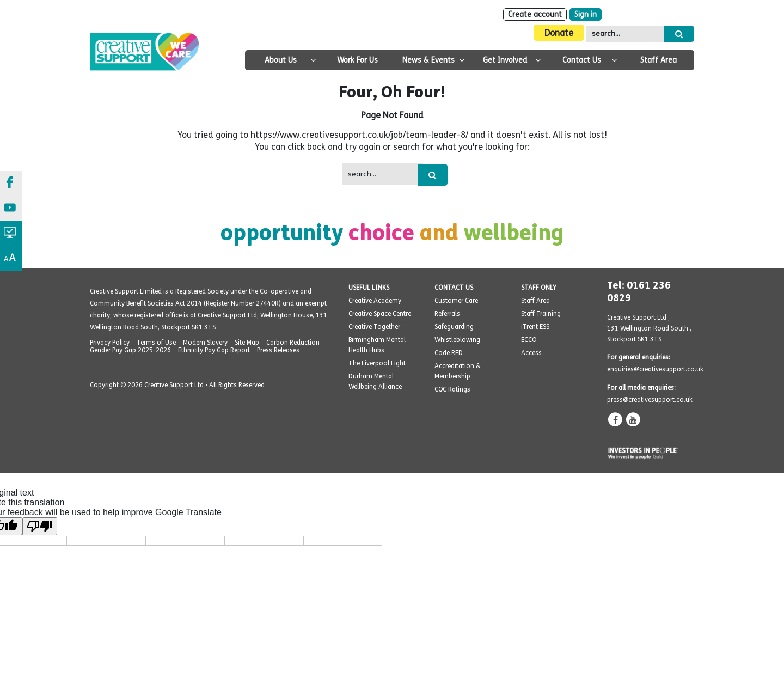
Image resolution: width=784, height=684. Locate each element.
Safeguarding (454, 327)
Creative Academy (375, 301)
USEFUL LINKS (369, 288)
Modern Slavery (205, 343)
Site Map (247, 343)
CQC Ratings (452, 389)
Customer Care (456, 301)
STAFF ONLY (539, 288)
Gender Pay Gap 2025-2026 (130, 350)
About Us (281, 60)
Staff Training (541, 314)
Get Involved (505, 60)
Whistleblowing (457, 340)
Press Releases (278, 350)
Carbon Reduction (293, 343)
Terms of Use (156, 343)
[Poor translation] (40, 526)
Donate (559, 33)
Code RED (449, 353)
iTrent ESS (535, 327)
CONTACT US (454, 288)
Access (531, 353)
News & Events (428, 60)
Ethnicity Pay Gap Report (214, 350)
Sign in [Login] (586, 14)
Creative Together (374, 327)
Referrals (447, 314)
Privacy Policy (110, 343)
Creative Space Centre (380, 314)
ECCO (529, 340)
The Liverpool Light (377, 363)
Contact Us (582, 60)
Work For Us (357, 60)
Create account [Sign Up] (535, 14)
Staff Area (659, 60)
